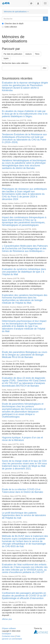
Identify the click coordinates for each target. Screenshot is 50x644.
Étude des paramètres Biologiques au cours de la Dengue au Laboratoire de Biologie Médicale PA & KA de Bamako (25, 355)
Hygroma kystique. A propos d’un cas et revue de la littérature (22, 439)
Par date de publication (13, 54)
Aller (45, 68)
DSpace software (9, 628)
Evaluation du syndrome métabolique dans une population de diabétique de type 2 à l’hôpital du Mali (24, 272)
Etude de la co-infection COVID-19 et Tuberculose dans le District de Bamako (22, 491)
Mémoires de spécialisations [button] (16, 12)
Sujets (6, 58)
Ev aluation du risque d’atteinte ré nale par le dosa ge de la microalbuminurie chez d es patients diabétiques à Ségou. (25, 114)
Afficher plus (7, 619)
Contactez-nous (8, 636)
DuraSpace (6, 634)
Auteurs (28, 54)
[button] (31, 3)
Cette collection (9, 27)
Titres (37, 54)
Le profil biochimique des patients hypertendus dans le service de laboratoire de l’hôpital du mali (24, 515)
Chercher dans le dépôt (13, 24)
